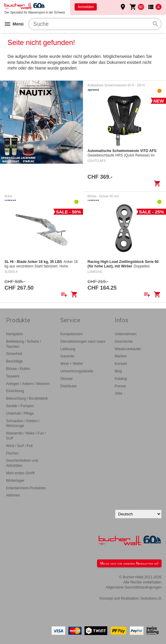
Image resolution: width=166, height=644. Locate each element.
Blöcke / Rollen (18, 369)
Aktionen (13, 495)
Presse (120, 386)
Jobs (119, 393)
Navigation (15, 334)
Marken (121, 356)
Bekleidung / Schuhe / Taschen (24, 344)
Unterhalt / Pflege (20, 413)
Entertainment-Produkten (26, 488)
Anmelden (86, 7)
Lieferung (68, 349)
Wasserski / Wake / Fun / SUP (26, 436)
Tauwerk (13, 376)
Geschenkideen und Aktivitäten (22, 463)
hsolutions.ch (151, 598)
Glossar (66, 379)
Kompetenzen (71, 334)
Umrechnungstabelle (77, 371)
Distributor (68, 386)
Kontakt (121, 364)
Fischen (12, 453)
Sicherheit (14, 354)
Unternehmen (126, 334)
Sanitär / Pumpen (20, 406)
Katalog (121, 379)
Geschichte (124, 341)
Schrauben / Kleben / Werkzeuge (23, 423)
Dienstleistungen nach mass (83, 341)
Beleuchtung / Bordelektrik (27, 398)
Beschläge (14, 361)
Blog (118, 371)
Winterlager (15, 481)
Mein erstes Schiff (20, 473)
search (156, 24)
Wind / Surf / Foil (19, 446)
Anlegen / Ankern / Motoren (28, 384)
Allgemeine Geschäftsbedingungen (134, 587)
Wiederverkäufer (128, 349)
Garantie (67, 356)
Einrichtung (15, 391)
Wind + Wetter (72, 364)
